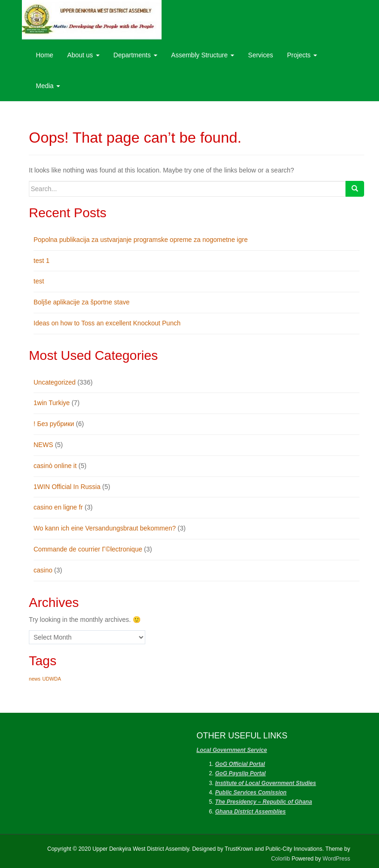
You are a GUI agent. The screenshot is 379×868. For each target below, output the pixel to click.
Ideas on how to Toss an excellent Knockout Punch (107, 323)
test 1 (41, 261)
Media (48, 86)
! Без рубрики (54, 424)
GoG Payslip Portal (240, 773)
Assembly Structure (203, 55)
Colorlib (281, 859)
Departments (135, 55)
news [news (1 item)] (35, 679)
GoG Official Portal (240, 764)
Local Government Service (232, 750)
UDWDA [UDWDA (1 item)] (52, 679)
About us (83, 55)
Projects (302, 55)
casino (43, 570)
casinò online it (55, 466)
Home (44, 55)
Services (261, 55)
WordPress (336, 859)
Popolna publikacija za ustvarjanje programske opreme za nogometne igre (141, 240)
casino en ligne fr (58, 507)
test (39, 281)
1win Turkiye (52, 403)
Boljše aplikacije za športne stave (81, 302)
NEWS (43, 445)
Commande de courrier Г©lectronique (88, 549)
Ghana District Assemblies (250, 812)
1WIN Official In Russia (67, 487)
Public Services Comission (251, 792)
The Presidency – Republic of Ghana (264, 802)
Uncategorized (54, 382)
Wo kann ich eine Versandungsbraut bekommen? (105, 528)
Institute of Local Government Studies (266, 783)
